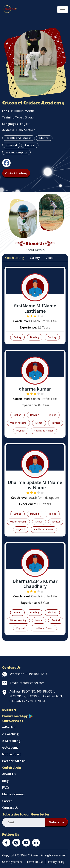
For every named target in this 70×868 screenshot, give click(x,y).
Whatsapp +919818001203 (25, 674)
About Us (9, 774)
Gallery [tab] (35, 258)
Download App (18, 716)
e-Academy (10, 747)
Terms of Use (35, 862)
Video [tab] (50, 258)
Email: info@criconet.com (23, 683)
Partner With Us (14, 761)
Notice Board (12, 754)
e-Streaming (11, 741)
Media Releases (13, 794)
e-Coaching (10, 734)
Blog (5, 781)
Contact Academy (16, 173)
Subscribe (57, 822)
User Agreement (12, 862)
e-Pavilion (9, 727)
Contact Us (10, 808)
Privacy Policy (56, 862)
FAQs (6, 787)
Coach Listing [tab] (15, 258)
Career (7, 801)
